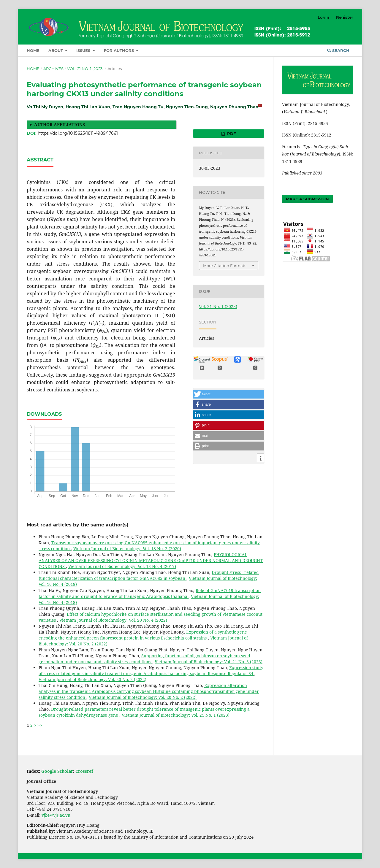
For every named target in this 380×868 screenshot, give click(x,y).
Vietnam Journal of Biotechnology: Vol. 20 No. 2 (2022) (92, 679)
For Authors (119, 50)
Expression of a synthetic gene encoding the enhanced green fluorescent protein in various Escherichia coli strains (143, 635)
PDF (231, 134)
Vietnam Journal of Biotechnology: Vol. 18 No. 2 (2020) (127, 549)
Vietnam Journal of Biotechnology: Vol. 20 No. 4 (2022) (113, 620)
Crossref (84, 771)
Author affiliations (60, 124)
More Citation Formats (225, 266)
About (56, 50)
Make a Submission (307, 199)
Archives (53, 69)
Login (323, 17)
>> (40, 725)
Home (33, 50)
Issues (84, 50)
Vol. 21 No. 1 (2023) (85, 69)
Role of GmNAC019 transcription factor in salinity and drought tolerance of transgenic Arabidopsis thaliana (150, 593)
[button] (229, 394)
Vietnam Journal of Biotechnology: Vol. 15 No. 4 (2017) (122, 566)
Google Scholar (57, 771)
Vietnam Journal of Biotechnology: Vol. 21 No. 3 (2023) (209, 662)
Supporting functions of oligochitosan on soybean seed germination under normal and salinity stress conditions (144, 659)
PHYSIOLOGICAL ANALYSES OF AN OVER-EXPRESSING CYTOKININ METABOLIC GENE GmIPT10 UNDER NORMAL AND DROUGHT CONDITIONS (151, 560)
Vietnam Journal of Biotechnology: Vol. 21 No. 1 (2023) (176, 715)
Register (345, 17)
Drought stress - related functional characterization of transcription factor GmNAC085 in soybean (149, 575)
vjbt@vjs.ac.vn (56, 815)
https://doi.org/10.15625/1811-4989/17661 (78, 133)
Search (338, 50)
